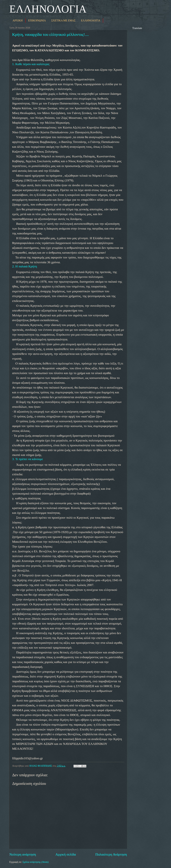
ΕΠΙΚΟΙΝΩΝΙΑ (37, 20)
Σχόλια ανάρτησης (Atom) (35, 862)
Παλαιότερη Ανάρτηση (111, 854)
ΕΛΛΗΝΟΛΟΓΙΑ (48, 9)
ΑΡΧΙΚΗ (18, 20)
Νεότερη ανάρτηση (23, 854)
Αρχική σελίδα (66, 854)
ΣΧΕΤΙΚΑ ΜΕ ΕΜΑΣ (63, 20)
